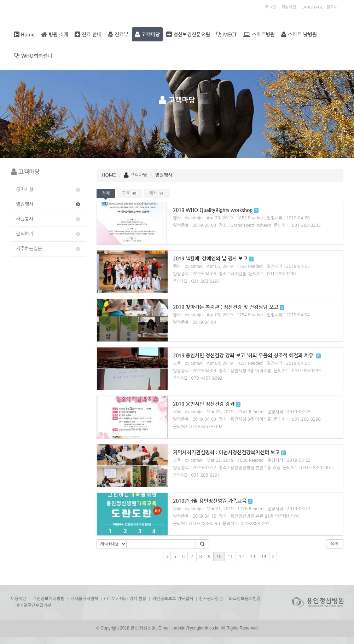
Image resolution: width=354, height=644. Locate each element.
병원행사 (49, 204)
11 (230, 557)
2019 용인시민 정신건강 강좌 (204, 404)
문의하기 (49, 234)
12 (241, 557)
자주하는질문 (49, 249)
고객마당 (147, 34)
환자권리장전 (211, 599)
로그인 (270, 7)
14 (264, 557)
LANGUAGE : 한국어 (320, 7)
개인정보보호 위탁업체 (173, 599)
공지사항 (49, 190)
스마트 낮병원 (299, 34)
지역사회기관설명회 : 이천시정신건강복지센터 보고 (226, 452)
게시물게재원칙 (84, 599)
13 (253, 557)
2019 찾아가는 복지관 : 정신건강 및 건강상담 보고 (226, 307)
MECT (227, 34)
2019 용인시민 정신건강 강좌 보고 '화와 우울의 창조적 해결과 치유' (244, 355)
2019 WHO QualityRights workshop (213, 210)
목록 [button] (335, 544)
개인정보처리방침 (48, 599)
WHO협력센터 (33, 56)
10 (219, 557)
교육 (130, 193)
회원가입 (289, 7)
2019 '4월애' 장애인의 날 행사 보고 (210, 258)
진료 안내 (88, 34)
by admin (194, 218)
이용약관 (19, 599)
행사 (157, 193)
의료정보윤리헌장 (245, 599)
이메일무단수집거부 (34, 605)
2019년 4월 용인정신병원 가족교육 (210, 501)
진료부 (118, 34)
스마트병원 (259, 34)
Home (24, 34)
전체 (106, 193)
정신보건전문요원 (188, 34)
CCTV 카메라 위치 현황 (125, 599)
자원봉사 (49, 219)
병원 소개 (55, 34)
